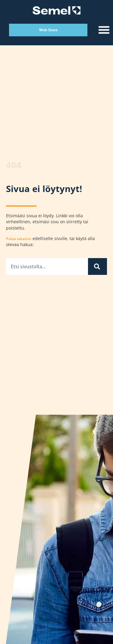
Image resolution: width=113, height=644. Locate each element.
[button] (104, 30)
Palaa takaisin (19, 239)
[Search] (97, 267)
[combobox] (47, 267)
